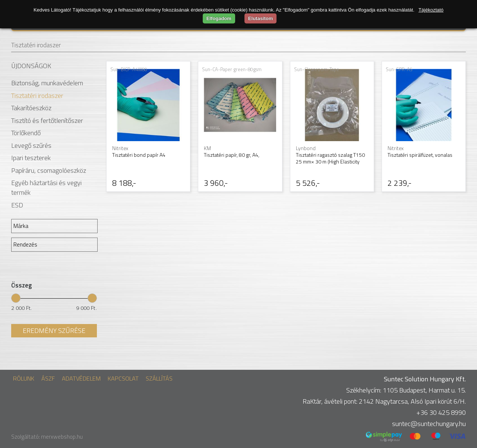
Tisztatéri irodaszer (36, 45)
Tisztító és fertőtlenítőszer (47, 120)
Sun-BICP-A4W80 (129, 69)
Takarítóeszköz (31, 108)
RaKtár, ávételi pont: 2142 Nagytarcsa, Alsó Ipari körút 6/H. (384, 401)
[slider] (16, 298)
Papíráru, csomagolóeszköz (49, 170)
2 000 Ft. (22, 308)
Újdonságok (31, 66)
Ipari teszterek (31, 158)
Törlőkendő (26, 133)
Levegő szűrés (31, 145)
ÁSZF (48, 378)
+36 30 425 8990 (441, 412)
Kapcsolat (123, 378)
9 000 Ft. (86, 308)
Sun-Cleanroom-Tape (317, 69)
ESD (17, 205)
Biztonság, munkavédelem (47, 83)
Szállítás (159, 378)
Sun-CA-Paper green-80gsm (232, 69)
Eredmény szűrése (54, 331)
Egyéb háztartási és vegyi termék (46, 188)
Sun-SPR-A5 (399, 69)
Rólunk (24, 378)
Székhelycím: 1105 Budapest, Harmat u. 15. (406, 390)
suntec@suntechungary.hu (429, 424)
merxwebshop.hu (62, 437)
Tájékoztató (431, 10)
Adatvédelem (81, 378)
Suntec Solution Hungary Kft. (425, 379)
